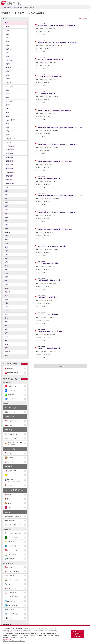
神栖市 (8, 127)
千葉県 (7, 225)
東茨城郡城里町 (10, 150)
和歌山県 (7, 292)
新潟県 (7, 236)
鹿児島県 (7, 352)
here (15, 630)
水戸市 (8, 27)
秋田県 (7, 202)
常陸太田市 (9, 60)
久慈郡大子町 (10, 157)
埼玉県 (7, 221)
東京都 (7, 228)
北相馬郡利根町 (10, 183)
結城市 (8, 45)
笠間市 (8, 71)
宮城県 (7, 199)
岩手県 (7, 195)
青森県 (7, 191)
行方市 (8, 131)
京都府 (7, 277)
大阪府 (7, 281)
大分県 (7, 344)
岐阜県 (7, 258)
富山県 (7, 240)
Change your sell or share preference (14, 641)
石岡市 (8, 42)
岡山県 (7, 303)
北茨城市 (8, 68)
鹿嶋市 (8, 90)
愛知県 (7, 266)
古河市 (8, 38)
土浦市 (8, 34)
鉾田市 (8, 135)
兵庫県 (7, 284)
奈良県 (7, 288)
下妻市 (8, 53)
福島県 (7, 210)
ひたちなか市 (10, 86)
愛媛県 (7, 322)
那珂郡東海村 (10, 153)
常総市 (8, 56)
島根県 (7, 299)
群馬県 (7, 217)
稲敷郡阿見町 (10, 165)
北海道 (7, 187)
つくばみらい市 (10, 139)
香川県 (7, 318)
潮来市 (8, 94)
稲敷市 (8, 116)
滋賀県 (7, 273)
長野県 (7, 255)
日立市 (8, 30)
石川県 (7, 243)
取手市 (8, 75)
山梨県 (7, 251)
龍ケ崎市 (8, 49)
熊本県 (7, 340)
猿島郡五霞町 (10, 176)
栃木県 (7, 213)
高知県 (7, 325)
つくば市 (8, 83)
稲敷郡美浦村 (10, 161)
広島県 (7, 307)
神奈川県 (7, 232)
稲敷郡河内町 (10, 168)
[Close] (88, 635)
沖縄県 (7, 355)
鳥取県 (7, 296)
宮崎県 (7, 348)
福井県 (7, 247)
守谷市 (8, 98)
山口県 (7, 311)
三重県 (7, 270)
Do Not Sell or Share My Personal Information (77, 634)
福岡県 (7, 329)
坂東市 (8, 112)
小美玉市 (8, 142)
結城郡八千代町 (10, 172)
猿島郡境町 (9, 180)
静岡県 (7, 262)
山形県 (7, 206)
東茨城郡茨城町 (10, 146)
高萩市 (8, 64)
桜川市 (8, 124)
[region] (45, 635)
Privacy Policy (7, 639)
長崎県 (7, 337)
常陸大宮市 (9, 101)
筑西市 (8, 109)
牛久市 (8, 79)
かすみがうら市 (10, 120)
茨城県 (7, 23)
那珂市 (8, 105)
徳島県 (7, 314)
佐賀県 (7, 333)
